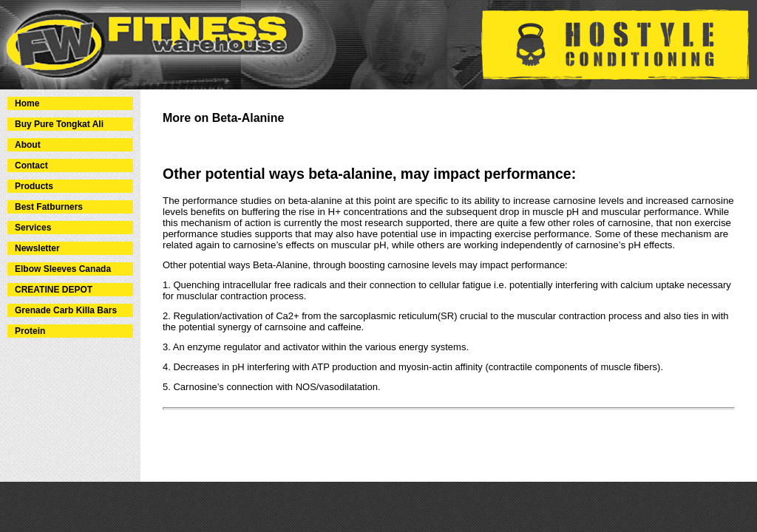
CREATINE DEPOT (54, 290)
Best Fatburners (49, 207)
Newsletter (37, 248)
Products (34, 186)
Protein (30, 331)
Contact (31, 166)
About (28, 145)
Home (27, 103)
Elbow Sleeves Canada (63, 269)
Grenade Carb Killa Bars (66, 310)
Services (33, 228)
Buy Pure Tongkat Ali (59, 124)
